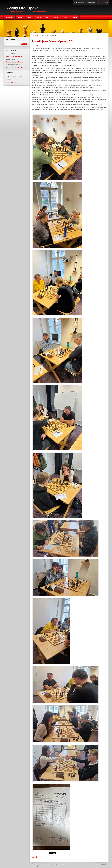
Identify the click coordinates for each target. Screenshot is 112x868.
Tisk (107, 2)
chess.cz (8, 56)
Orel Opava (35, 35)
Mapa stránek (92, 2)
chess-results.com (17, 56)
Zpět (33, 857)
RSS (101, 2)
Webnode (104, 864)
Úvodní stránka (80, 2)
